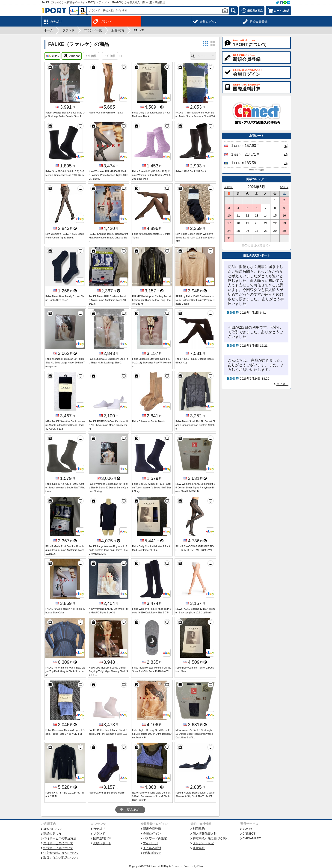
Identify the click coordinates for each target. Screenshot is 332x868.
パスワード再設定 (155, 838)
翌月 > (284, 187)
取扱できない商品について (61, 858)
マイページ (150, 843)
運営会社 (199, 848)
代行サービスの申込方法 (60, 838)
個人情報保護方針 (205, 834)
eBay (52, 56)
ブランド (99, 834)
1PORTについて (54, 829)
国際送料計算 (102, 838)
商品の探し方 (52, 834)
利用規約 (199, 829)
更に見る (282, 384)
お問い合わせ (152, 853)
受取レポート (102, 843)
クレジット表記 (203, 843)
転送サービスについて (58, 848)
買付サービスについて (58, 843)
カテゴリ (99, 829)
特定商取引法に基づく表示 (211, 838)
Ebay (200, 866)
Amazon (72, 56)
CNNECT (249, 834)
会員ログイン (152, 834)
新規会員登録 (152, 829)
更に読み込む (130, 810)
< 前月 (229, 187)
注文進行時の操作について (61, 853)
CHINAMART (252, 838)
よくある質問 (152, 848)
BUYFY (248, 829)
